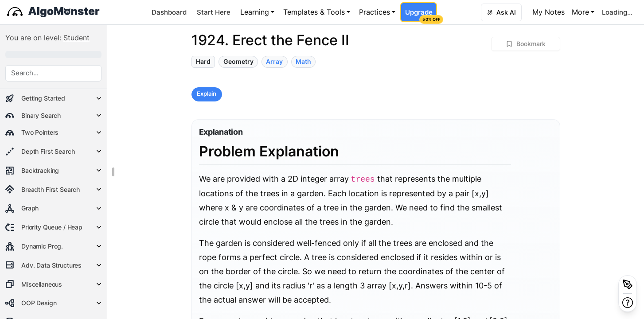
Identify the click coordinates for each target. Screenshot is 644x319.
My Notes (548, 12)
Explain (207, 94)
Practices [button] (375, 12)
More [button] (580, 12)
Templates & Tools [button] (314, 12)
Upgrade (421, 15)
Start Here (214, 12)
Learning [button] (255, 12)
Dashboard (169, 12)
